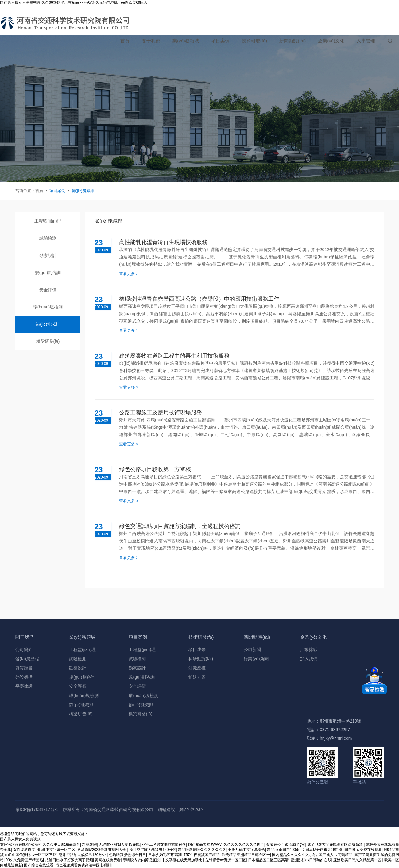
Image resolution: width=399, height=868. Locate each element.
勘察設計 (48, 255)
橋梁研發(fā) (48, 341)
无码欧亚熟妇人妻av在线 (119, 844)
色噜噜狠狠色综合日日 (128, 855)
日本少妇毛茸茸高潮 (165, 855)
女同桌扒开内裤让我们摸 (322, 850)
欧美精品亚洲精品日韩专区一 (246, 855)
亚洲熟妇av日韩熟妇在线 (311, 860)
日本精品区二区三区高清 (268, 860)
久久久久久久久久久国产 (244, 844)
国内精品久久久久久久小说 (294, 855)
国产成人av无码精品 (335, 855)
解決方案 (197, 677)
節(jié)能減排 (83, 191)
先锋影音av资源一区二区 (226, 860)
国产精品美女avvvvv (205, 844)
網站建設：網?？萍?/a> (180, 809)
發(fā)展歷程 (27, 659)
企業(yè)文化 (331, 41)
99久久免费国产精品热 (25, 860)
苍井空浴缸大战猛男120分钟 (153, 850)
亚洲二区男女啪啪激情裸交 (164, 844)
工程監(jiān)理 (48, 221)
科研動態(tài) (201, 659)
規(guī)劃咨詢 (48, 273)
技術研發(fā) (255, 41)
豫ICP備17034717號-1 (37, 809)
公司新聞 (252, 649)
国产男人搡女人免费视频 (20, 839)
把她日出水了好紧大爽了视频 (69, 860)
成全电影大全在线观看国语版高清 (335, 844)
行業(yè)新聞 (256, 659)
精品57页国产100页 (283, 850)
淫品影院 (89, 844)
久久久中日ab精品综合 (61, 844)
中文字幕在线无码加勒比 (183, 860)
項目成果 (197, 649)
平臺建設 (24, 686)
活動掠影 (309, 649)
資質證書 (24, 668)
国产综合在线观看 (39, 865)
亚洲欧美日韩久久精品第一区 (358, 860)
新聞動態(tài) (292, 41)
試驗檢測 (48, 238)
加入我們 (309, 659)
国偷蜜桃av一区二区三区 (36, 855)
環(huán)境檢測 (48, 307)
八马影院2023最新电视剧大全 (102, 850)
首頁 (125, 41)
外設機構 (24, 677)
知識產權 (197, 668)
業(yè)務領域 (186, 41)
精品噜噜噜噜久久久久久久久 (202, 850)
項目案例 (220, 41)
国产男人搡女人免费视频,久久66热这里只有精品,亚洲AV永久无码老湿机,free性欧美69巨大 (74, 2)
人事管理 (366, 41)
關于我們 (151, 41)
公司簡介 (24, 649)
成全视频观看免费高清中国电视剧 (83, 865)
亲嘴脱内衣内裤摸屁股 (141, 860)
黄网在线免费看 (108, 860)
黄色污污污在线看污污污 (20, 844)
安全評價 (48, 290)
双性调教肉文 (24, 850)
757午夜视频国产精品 (201, 855)
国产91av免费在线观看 (363, 850)
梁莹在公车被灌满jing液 (286, 844)
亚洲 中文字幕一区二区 (56, 850)
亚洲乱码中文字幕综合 (247, 850)
